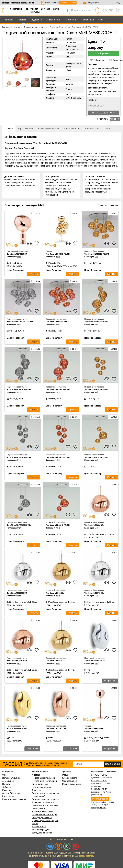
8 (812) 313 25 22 (99, 781)
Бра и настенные (40, 784)
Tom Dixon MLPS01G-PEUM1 (96, 458)
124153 (113, 485)
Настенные (71, 20)
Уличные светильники (43, 812)
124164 (36, 282)
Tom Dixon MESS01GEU (17, 729)
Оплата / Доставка (11, 794)
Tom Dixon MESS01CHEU (95, 661)
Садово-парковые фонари (44, 815)
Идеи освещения (69, 781)
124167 (74, 214)
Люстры (22, 20)
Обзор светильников (71, 784)
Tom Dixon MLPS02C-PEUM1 (58, 458)
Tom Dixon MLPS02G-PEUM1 (96, 390)
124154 (74, 485)
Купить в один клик (104, 113)
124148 (74, 621)
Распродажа (8, 797)
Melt (68, 56)
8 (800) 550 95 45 (99, 790)
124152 (36, 553)
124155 (36, 485)
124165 (113, 214)
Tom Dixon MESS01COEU (56, 729)
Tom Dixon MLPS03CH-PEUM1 (20, 390)
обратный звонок (68, 3)
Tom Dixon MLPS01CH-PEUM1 (20, 526)
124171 (36, 214)
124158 (36, 417)
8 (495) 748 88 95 (99, 775)
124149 (36, 621)
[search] (95, 10)
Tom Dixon (70, 53)
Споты (102, 20)
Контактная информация (14, 800)
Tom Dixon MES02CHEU (17, 593)
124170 (113, 621)
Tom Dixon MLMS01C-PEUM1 (58, 322)
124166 (113, 689)
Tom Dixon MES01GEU (55, 661)
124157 (74, 417)
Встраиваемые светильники (45, 800)
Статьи (65, 775)
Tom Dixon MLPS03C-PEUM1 (58, 390)
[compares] (29, 244)
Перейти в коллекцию (108, 206)
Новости (6, 784)
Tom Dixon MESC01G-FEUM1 (58, 254)
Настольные (87, 20)
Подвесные (36, 20)
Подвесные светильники (44, 778)
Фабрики (7, 787)
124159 (113, 349)
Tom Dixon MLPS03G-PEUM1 (96, 322)
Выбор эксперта (69, 778)
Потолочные (54, 20)
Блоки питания (39, 827)
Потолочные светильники (44, 781)
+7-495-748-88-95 (52, 3)
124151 (74, 553)
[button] (35, 57)
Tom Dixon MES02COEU (94, 526)
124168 (74, 689)
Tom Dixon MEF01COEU (94, 729)
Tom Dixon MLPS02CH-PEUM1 (20, 458)
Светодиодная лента (42, 818)
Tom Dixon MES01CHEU (94, 593)
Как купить (8, 791)
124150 (113, 553)
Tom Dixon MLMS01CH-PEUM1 (20, 322)
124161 (36, 349)
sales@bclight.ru (93, 3)
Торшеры (36, 791)
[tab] (9, 129)
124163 (74, 282)
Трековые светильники (43, 803)
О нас (5, 775)
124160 (74, 349)
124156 (113, 417)
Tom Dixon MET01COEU (17, 254)
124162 (113, 282)
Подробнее (110, 681)
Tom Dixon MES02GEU (55, 593)
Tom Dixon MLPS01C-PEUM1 (58, 526)
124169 (36, 689)
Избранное (97, 60)
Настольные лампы (41, 787)
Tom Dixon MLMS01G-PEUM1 (97, 254)
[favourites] (37, 244)
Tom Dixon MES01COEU (17, 661)
